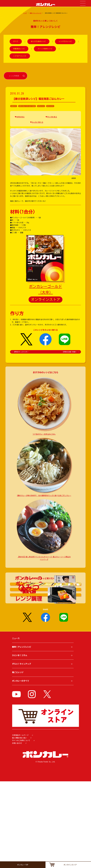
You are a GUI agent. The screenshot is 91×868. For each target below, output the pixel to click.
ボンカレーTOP (23, 865)
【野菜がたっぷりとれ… (20, 352)
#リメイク (50, 106)
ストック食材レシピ (45, 49)
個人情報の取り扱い (19, 825)
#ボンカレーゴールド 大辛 (27, 106)
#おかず (14, 106)
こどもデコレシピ (20, 56)
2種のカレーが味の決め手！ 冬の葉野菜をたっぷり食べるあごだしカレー (44, 496)
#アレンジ (41, 106)
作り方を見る (52, 117)
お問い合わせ (17, 830)
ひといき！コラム (20, 742)
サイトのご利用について (21, 827)
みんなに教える (38, 122)
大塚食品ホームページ (20, 822)
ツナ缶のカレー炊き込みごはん (44, 434)
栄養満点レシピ (19, 49)
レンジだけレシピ (65, 42)
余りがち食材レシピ (38, 42)
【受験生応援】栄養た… (71, 352)
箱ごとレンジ (18, 759)
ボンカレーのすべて (21, 768)
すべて (16, 42)
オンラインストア (46, 299)
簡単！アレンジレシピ (36, 13)
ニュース (16, 725)
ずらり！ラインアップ (22, 751)
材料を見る (20, 117)
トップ (25, 13)
